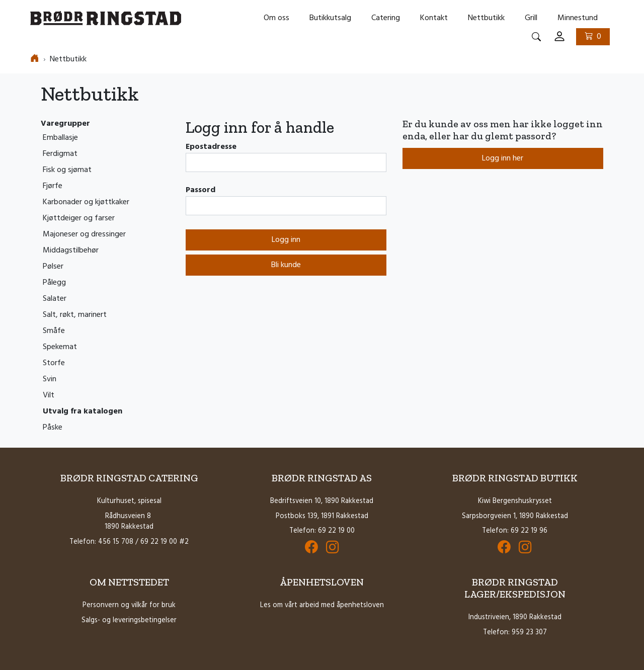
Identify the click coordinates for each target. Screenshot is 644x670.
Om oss (276, 18)
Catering (386, 18)
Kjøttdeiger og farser (79, 218)
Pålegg (54, 283)
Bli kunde (286, 265)
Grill (531, 18)
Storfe (54, 363)
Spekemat (60, 347)
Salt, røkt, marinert (75, 315)
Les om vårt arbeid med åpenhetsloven (322, 605)
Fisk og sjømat (67, 170)
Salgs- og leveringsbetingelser (129, 620)
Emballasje (60, 138)
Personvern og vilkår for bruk (129, 605)
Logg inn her (503, 158)
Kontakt (434, 18)
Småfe (54, 331)
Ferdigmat (60, 154)
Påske (53, 428)
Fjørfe (53, 186)
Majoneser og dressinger (84, 234)
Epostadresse (211, 147)
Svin (50, 379)
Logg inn (286, 240)
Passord (200, 190)
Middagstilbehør (71, 250)
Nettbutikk (486, 18)
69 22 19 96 (529, 531)
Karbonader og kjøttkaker (86, 202)
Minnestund (578, 18)
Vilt (49, 395)
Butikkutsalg (330, 18)
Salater (55, 299)
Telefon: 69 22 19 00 (322, 531)
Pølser (53, 267)
